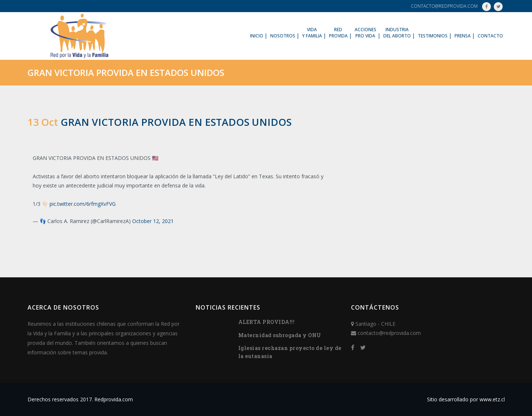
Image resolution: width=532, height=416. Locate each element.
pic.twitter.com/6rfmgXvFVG (83, 204)
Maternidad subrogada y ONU (280, 335)
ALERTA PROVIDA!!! (267, 322)
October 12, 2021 (153, 221)
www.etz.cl (492, 399)
